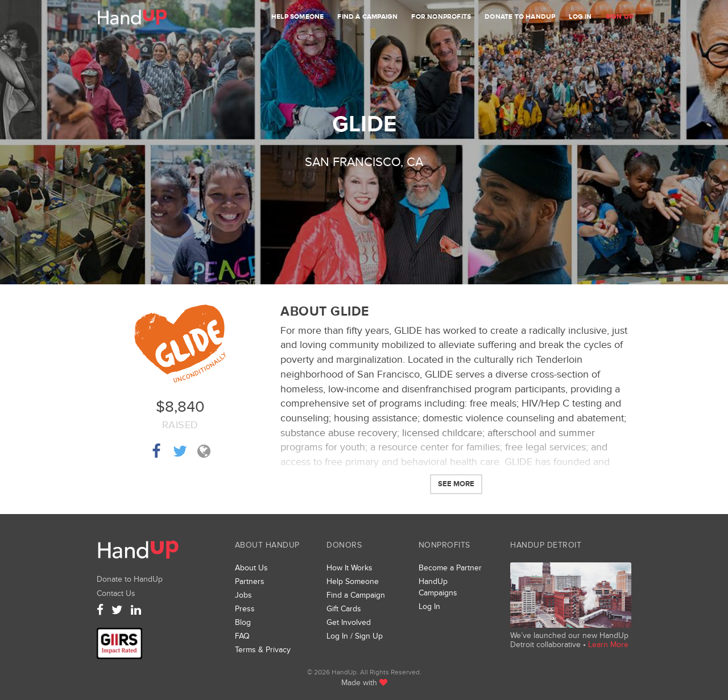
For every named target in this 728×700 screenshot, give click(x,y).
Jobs (243, 595)
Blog (243, 622)
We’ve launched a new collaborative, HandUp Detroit (571, 595)
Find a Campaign (367, 17)
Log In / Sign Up (355, 636)
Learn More (608, 645)
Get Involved (349, 622)
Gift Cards (344, 609)
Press (245, 609)
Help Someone (297, 17)
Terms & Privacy (263, 650)
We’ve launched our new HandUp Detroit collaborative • (569, 640)
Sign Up (619, 17)
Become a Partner (450, 568)
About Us (251, 568)
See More (456, 484)
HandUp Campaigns (438, 587)
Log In (580, 17)
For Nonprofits (441, 17)
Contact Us (116, 593)
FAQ (242, 636)
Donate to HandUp (520, 17)
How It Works (349, 568)
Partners (250, 581)
